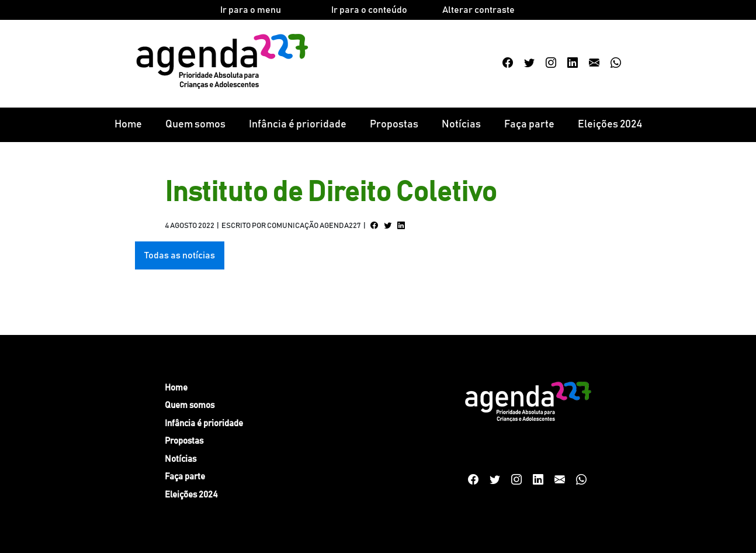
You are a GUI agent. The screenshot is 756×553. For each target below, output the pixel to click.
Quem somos (195, 125)
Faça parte (529, 125)
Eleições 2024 (610, 125)
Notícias (461, 125)
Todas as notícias (180, 255)
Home (128, 125)
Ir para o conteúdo (369, 10)
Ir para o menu (251, 10)
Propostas (394, 125)
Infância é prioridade (298, 125)
